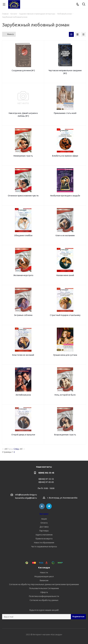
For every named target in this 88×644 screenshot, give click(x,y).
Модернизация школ (44, 576)
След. (16, 449)
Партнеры (44, 531)
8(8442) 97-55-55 (46, 479)
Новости (44, 573)
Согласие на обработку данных (44, 600)
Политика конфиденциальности (44, 596)
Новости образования (44, 543)
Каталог (44, 514)
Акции (44, 519)
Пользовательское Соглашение (44, 588)
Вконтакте (42, 506)
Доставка (44, 527)
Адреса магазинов (44, 535)
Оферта (44, 592)
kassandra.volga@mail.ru (26, 498)
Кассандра (44, 568)
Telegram (49, 506)
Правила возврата (44, 539)
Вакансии (44, 580)
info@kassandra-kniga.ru (26, 495)
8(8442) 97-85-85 (46, 482)
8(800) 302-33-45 (46, 473)
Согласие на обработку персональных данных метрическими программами (44, 584)
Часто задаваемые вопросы (44, 547)
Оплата (44, 523)
